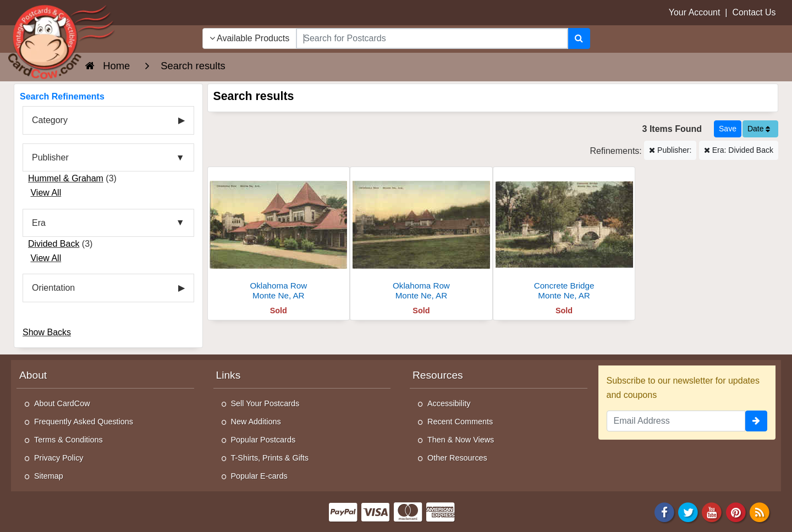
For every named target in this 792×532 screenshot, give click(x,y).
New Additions (256, 422)
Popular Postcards (263, 440)
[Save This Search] (728, 129)
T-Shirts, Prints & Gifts (270, 458)
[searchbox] (432, 38)
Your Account (695, 12)
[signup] (756, 421)
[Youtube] (712, 511)
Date (759, 129)
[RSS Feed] (760, 511)
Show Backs (47, 332)
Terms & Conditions (68, 440)
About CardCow (62, 403)
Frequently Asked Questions (84, 422)
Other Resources (457, 458)
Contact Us (754, 12)
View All (46, 193)
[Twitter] (688, 511)
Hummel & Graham (66, 178)
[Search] (579, 38)
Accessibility (449, 403)
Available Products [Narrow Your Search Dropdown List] (250, 38)
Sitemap (49, 476)
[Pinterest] (736, 511)
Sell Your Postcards (265, 403)
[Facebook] (664, 511)
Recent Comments (460, 422)
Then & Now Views (461, 440)
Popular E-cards (259, 476)
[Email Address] (676, 421)
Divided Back (54, 244)
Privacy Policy (59, 458)
